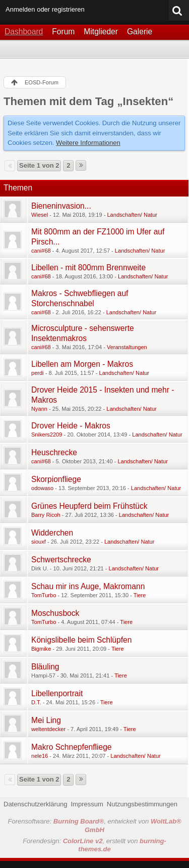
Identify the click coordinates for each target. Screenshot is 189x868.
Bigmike (41, 649)
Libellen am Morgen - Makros (82, 364)
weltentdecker (48, 729)
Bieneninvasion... (61, 206)
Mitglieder (101, 32)
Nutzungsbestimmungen (142, 804)
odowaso (42, 488)
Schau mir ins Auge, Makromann (88, 586)
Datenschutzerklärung (35, 804)
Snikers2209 (47, 435)
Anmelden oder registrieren (45, 9)
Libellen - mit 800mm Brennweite (88, 268)
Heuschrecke (54, 452)
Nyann (39, 409)
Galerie (140, 32)
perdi (38, 373)
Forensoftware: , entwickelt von (94, 826)
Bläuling (45, 667)
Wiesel (40, 215)
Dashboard (24, 32)
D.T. (36, 702)
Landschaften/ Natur (132, 215)
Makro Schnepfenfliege (72, 747)
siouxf (39, 542)
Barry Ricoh (46, 515)
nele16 (40, 756)
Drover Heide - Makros (71, 426)
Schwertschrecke (61, 560)
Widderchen (52, 533)
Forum (63, 32)
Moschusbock (55, 613)
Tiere (140, 595)
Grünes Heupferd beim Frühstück (89, 506)
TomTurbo (44, 595)
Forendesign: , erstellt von (94, 845)
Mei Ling (46, 720)
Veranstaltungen (127, 347)
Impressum (87, 804)
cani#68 (41, 251)
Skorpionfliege (56, 479)
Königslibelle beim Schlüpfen (81, 640)
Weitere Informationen (88, 143)
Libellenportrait (57, 693)
